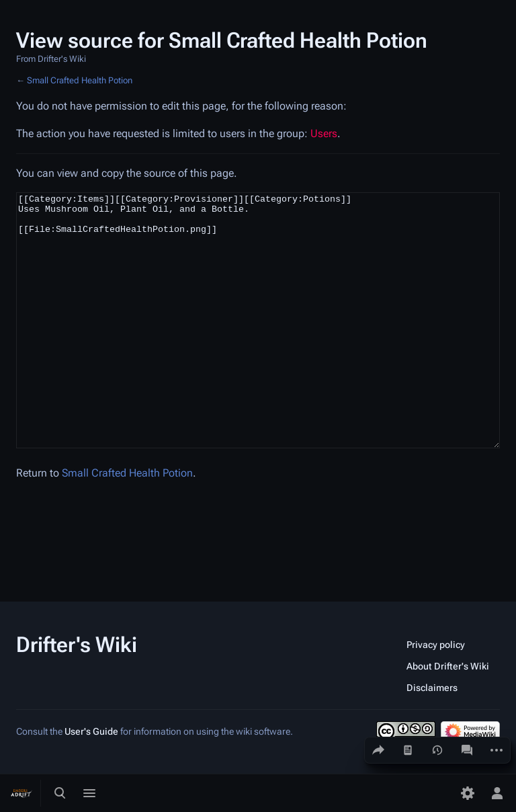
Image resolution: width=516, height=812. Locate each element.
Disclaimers (432, 688)
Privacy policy (436, 645)
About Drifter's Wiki (448, 666)
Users (324, 133)
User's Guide (91, 731)
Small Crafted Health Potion (80, 80)
